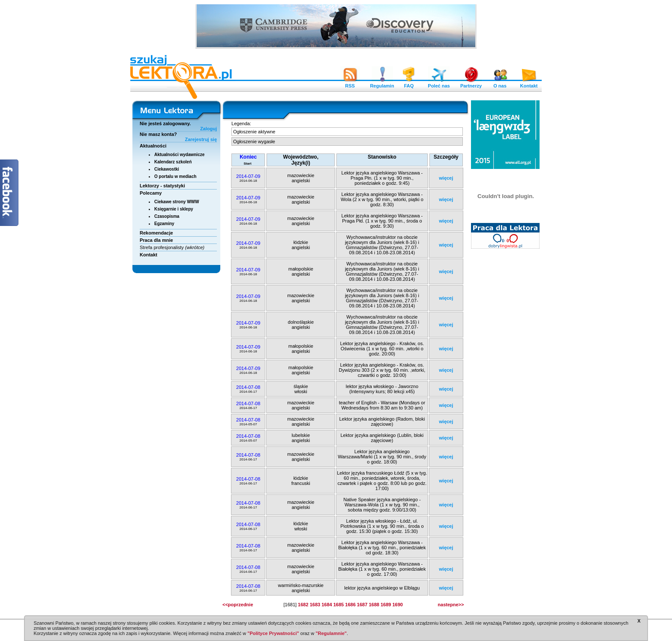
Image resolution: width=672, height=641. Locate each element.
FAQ (409, 84)
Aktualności (153, 146)
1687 (362, 605)
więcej (446, 178)
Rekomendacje (156, 233)
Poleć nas (439, 84)
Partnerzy (471, 84)
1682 (303, 605)
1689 (386, 605)
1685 (339, 605)
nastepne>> (451, 605)
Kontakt (529, 84)
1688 (374, 605)
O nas (500, 84)
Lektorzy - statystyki (162, 186)
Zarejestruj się (201, 139)
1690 (397, 605)
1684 (327, 605)
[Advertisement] (506, 384)
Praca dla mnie (156, 240)
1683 (315, 605)
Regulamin (382, 84)
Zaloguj (208, 129)
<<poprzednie (238, 605)
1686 (350, 605)
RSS (350, 84)
